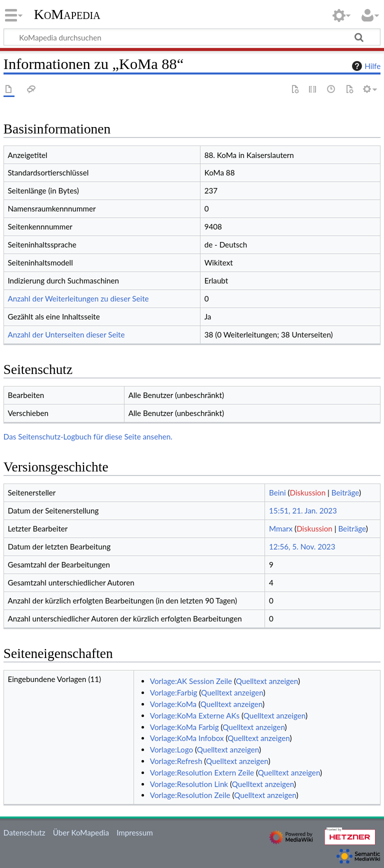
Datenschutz (24, 832)
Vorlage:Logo (171, 749)
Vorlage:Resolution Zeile (190, 795)
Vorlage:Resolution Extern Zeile (202, 772)
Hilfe (365, 66)
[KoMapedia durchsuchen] (192, 37)
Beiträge (345, 492)
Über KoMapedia (81, 832)
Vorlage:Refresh (176, 761)
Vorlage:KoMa (173, 704)
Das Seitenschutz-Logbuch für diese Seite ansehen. (88, 436)
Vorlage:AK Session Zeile (191, 681)
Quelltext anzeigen (267, 681)
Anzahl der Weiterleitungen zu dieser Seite (78, 298)
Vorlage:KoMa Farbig (184, 727)
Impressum (135, 832)
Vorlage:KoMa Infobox (187, 738)
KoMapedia (67, 14)
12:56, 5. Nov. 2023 (302, 546)
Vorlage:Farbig (174, 692)
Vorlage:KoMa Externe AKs (195, 715)
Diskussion (308, 492)
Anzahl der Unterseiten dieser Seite (66, 334)
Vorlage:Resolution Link (189, 784)
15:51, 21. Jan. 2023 (303, 510)
